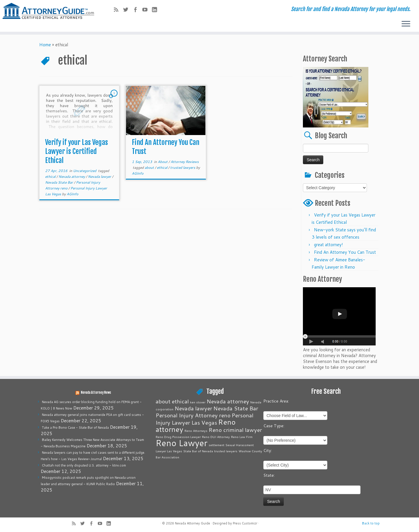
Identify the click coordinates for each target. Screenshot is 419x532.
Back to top (371, 523)
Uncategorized (85, 171)
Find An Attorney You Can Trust (345, 252)
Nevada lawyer (100, 177)
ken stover (198, 402)
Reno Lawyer (182, 443)
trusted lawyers (183, 167)
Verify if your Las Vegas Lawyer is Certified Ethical (77, 151)
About (163, 162)
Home (45, 45)
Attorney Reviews (185, 162)
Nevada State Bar (60, 182)
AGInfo (72, 194)
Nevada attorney (72, 177)
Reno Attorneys (196, 431)
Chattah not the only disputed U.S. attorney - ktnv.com (84, 465)
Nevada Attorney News (96, 393)
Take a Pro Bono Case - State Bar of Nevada (75, 428)
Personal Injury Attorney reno (193, 415)
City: (268, 451)
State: (269, 475)
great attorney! (329, 245)
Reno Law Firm (242, 437)
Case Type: (274, 426)
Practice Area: (276, 401)
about (150, 167)
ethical (51, 177)
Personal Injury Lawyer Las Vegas (205, 419)
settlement (216, 445)
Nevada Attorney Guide (192, 523)
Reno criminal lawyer (235, 430)
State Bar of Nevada (198, 451)
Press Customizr (245, 523)
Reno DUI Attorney (216, 437)
